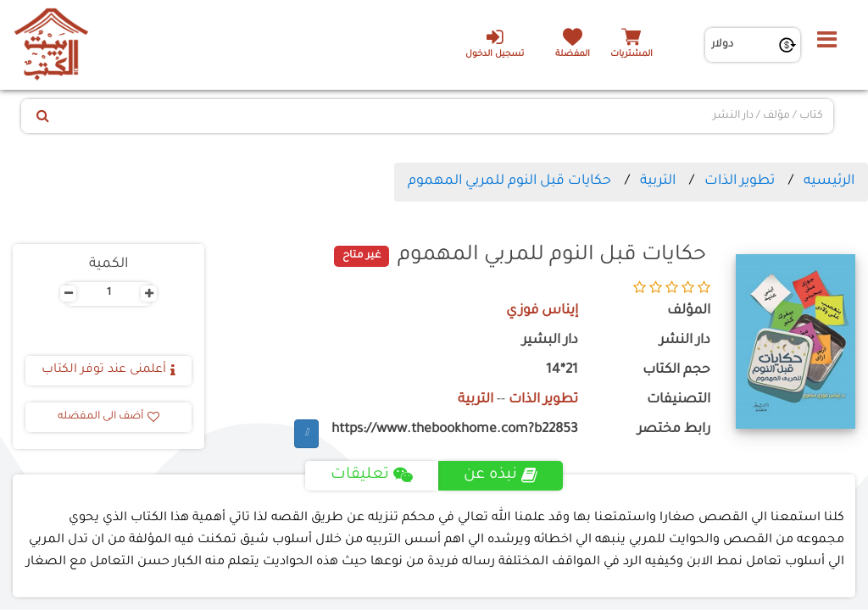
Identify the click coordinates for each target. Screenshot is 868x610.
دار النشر (685, 341)
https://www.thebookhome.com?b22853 (455, 430)
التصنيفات (679, 400)
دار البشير (550, 341)
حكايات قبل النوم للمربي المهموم (509, 181)
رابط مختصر (674, 430)
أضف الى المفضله (108, 417)
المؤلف (689, 311)
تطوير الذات (740, 181)
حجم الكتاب (676, 371)
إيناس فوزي (542, 311)
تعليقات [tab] (372, 475)
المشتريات (632, 55)
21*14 (562, 371)
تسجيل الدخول (495, 43)
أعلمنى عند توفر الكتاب (108, 370)
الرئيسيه (829, 181)
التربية (658, 181)
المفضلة (573, 55)
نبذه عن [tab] (501, 475)
